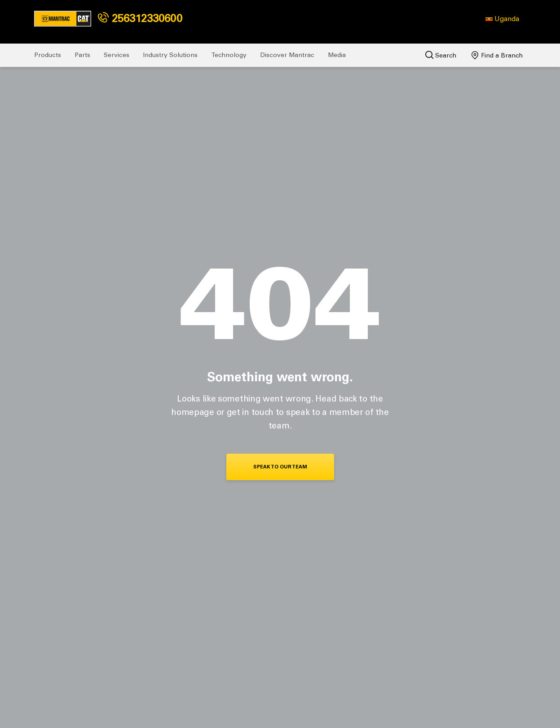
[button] (502, 19)
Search (441, 55)
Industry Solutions (170, 55)
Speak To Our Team (280, 467)
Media (337, 55)
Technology (229, 55)
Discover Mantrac (287, 55)
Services (117, 55)
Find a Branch (497, 55)
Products (48, 55)
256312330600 (140, 18)
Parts (82, 55)
